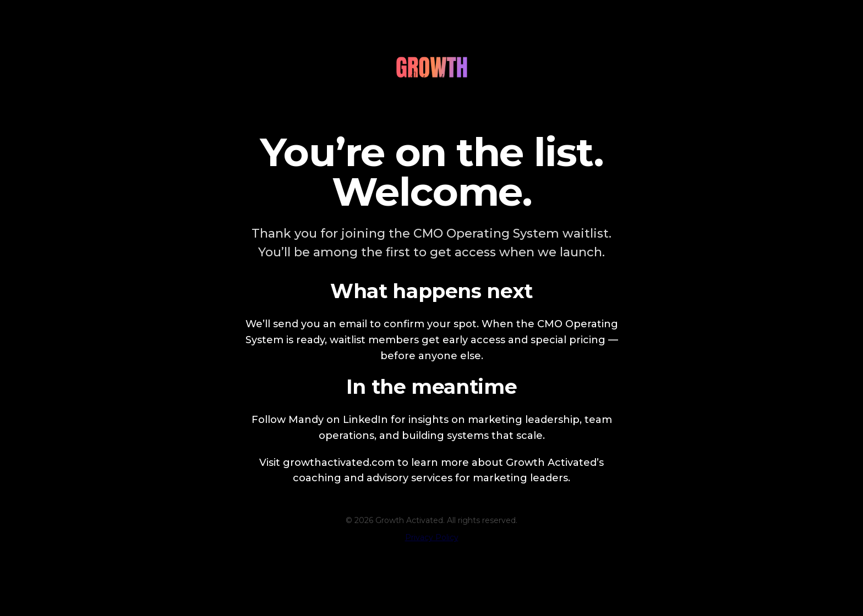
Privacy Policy (432, 537)
